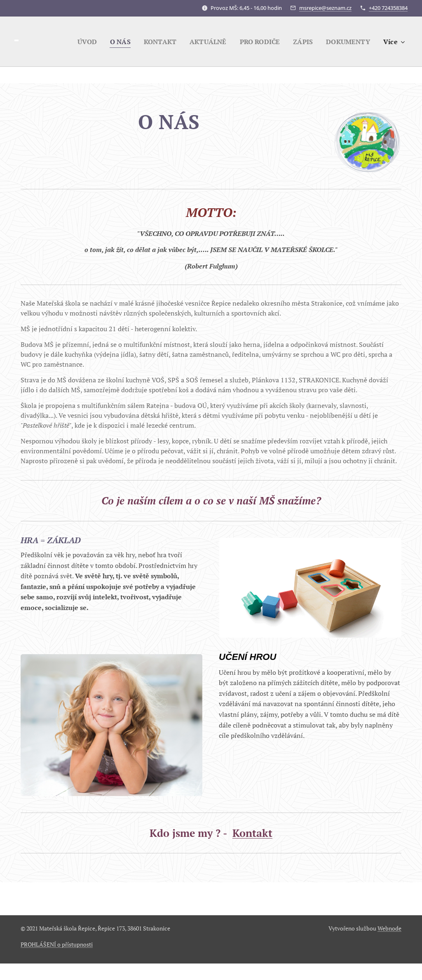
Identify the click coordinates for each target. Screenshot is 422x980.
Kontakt (252, 833)
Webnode (389, 928)
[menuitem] (77, 42)
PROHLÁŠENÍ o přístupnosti (57, 944)
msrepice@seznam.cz (325, 8)
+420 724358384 (388, 8)
